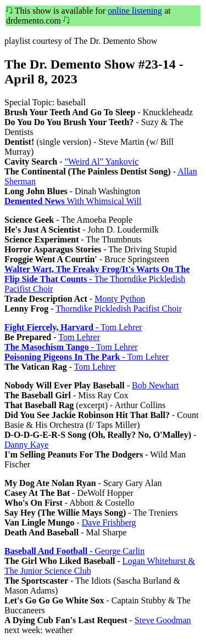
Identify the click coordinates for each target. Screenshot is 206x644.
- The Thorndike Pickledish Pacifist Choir (97, 279)
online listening (135, 11)
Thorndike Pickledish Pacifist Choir (119, 309)
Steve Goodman (163, 620)
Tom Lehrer (79, 337)
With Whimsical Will (73, 201)
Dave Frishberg (109, 522)
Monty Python (120, 299)
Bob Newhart (155, 385)
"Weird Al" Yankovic (101, 162)
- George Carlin (74, 551)
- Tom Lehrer (73, 327)
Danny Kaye (26, 445)
